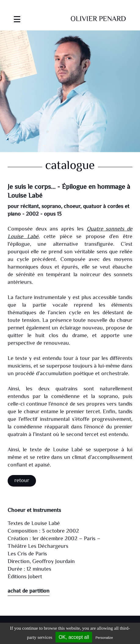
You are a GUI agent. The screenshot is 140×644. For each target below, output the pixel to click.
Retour (22, 481)
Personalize (104, 638)
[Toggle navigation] (17, 15)
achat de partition (29, 591)
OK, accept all (74, 637)
